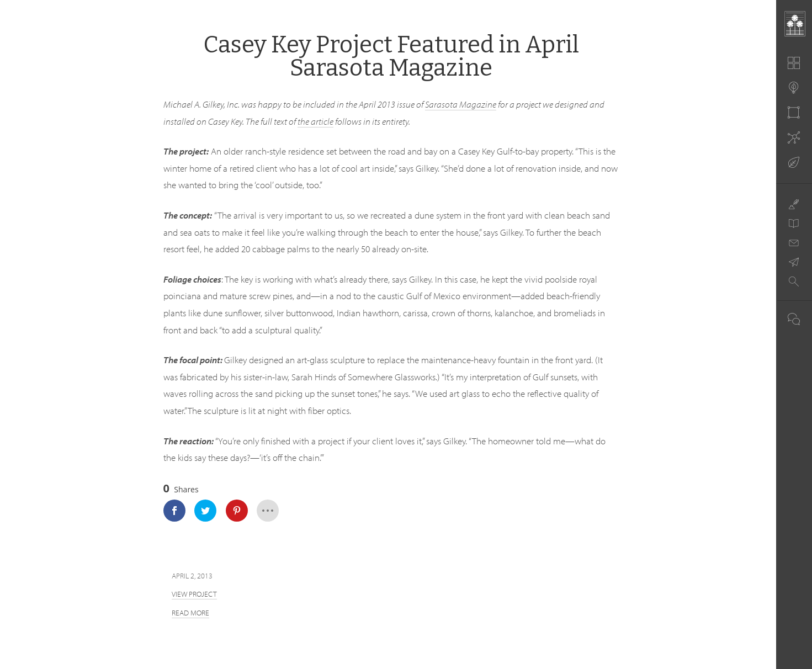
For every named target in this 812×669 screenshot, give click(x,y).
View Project (194, 594)
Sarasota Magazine (461, 104)
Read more (190, 613)
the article (315, 121)
